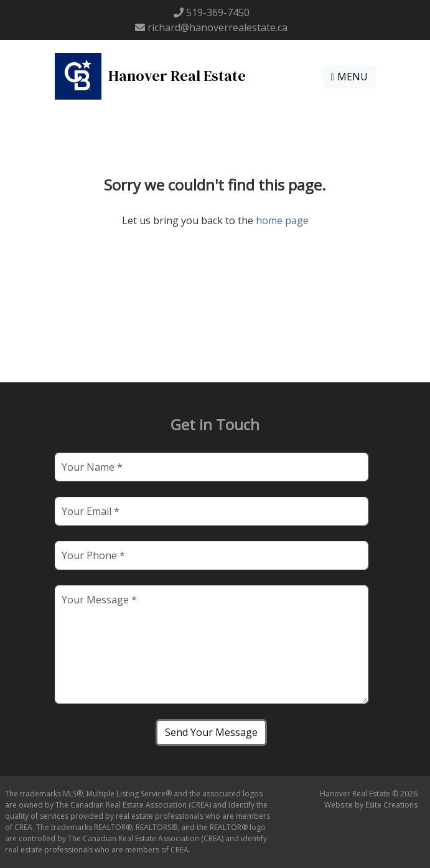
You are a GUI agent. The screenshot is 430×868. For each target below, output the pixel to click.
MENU (349, 77)
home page (282, 220)
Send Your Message (211, 732)
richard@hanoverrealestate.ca (217, 27)
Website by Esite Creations (371, 805)
